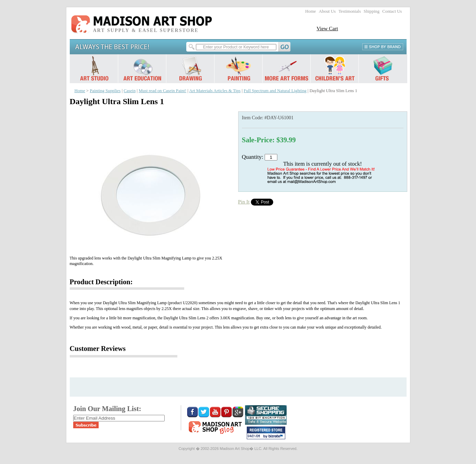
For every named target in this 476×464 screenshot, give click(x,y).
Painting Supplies (105, 91)
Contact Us (392, 11)
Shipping (372, 11)
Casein (130, 91)
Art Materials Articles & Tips (215, 91)
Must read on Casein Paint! (162, 91)
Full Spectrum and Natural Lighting (275, 91)
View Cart (327, 28)
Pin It (244, 202)
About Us (327, 11)
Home (311, 11)
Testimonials (350, 11)
